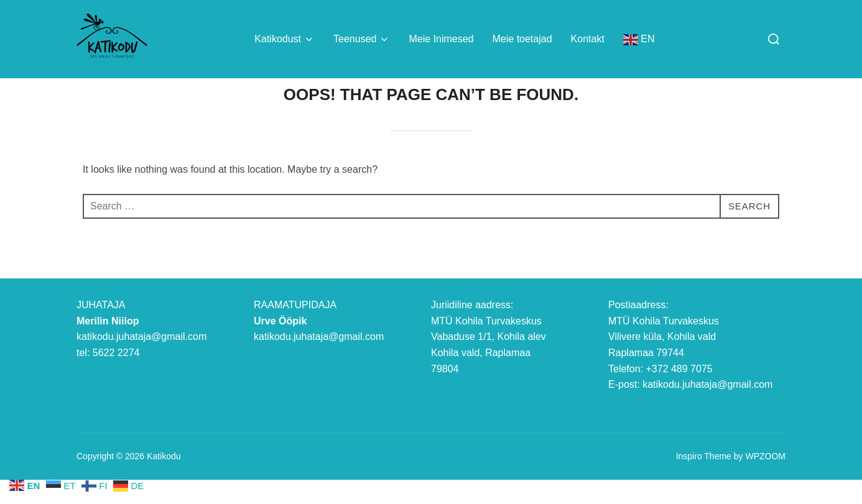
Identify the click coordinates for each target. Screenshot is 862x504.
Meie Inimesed (441, 39)
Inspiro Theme (704, 481)
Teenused (362, 39)
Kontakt (588, 39)
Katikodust (285, 39)
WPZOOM (765, 481)
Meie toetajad (522, 39)
